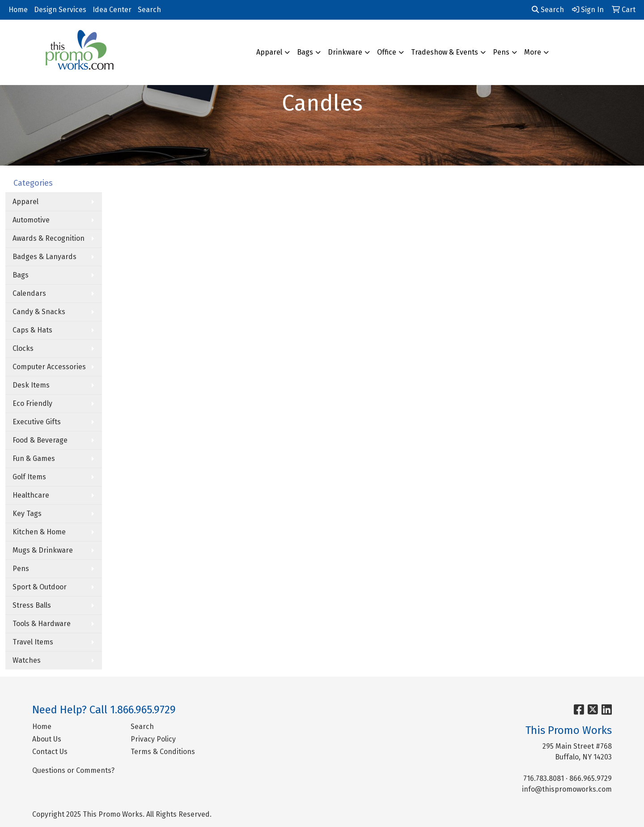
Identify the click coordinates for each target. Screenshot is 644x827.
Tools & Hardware (42, 624)
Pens (501, 52)
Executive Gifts (37, 422)
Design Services (60, 10)
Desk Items (31, 385)
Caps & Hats (32, 330)
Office (387, 52)
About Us (47, 739)
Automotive (31, 220)
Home (18, 10)
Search (149, 10)
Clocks (23, 348)
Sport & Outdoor (40, 587)
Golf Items (29, 477)
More (533, 52)
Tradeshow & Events (445, 52)
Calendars (29, 293)
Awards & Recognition (49, 238)
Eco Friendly (32, 403)
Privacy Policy (153, 739)
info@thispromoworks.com (567, 789)
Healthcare (31, 495)
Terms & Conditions (163, 752)
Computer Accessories (49, 367)
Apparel (269, 52)
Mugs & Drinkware (43, 550)
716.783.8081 (544, 778)
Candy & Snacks (39, 312)
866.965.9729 (591, 778)
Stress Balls (32, 605)
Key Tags (27, 514)
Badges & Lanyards (44, 257)
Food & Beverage (40, 440)
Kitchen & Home (39, 532)
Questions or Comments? (73, 770)
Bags (305, 52)
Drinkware (345, 52)
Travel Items (33, 642)
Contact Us (50, 752)
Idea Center (112, 10)
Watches (27, 660)
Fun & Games (34, 458)
